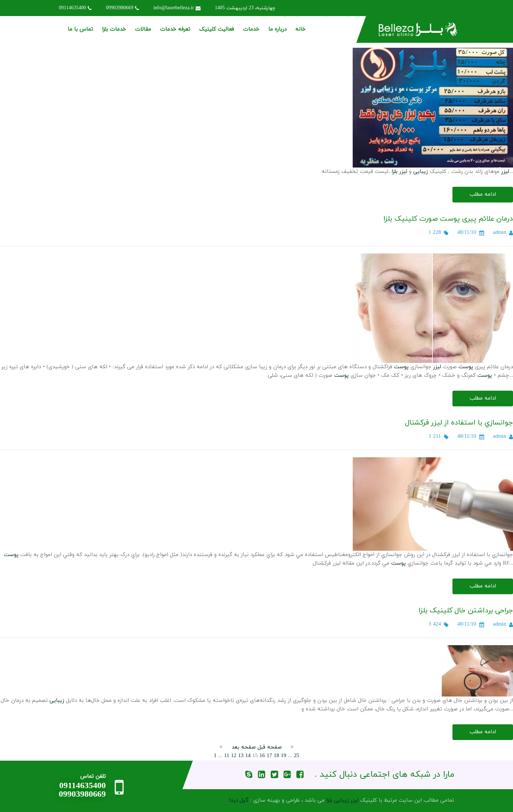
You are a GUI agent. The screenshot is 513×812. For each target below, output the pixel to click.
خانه (300, 29)
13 (241, 756)
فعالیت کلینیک (217, 29)
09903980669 (122, 8)
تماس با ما (80, 29)
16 (262, 756)
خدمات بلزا (114, 29)
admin (500, 233)
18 (276, 756)
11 (227, 756)
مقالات (143, 29)
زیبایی (421, 172)
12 (234, 756)
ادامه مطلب (483, 194)
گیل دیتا (239, 800)
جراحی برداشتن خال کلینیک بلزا (466, 611)
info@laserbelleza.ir (177, 8)
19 (283, 756)
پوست (466, 367)
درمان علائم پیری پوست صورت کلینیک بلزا (448, 219)
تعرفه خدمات (175, 29)
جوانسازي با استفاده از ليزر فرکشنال (459, 423)
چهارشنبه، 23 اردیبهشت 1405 (245, 8)
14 (248, 756)
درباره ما (277, 29)
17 (269, 756)
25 (297, 756)
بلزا (395, 172)
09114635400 (75, 8)
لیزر (505, 172)
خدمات (251, 29)
